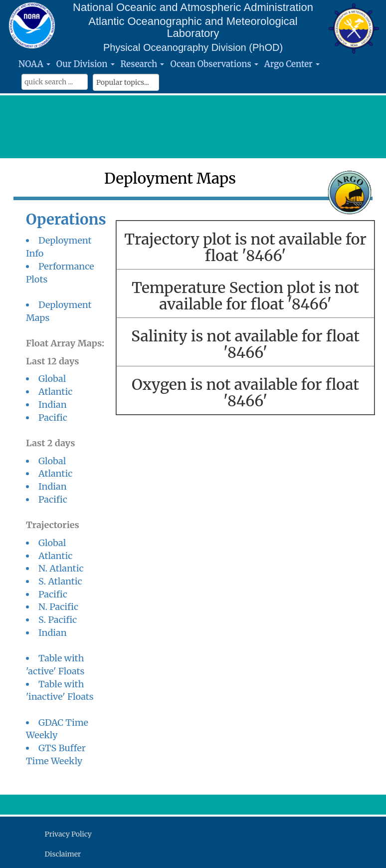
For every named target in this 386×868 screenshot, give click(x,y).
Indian (53, 405)
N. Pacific (58, 607)
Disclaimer (63, 854)
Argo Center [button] (292, 64)
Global (52, 379)
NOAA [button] (34, 64)
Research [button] (143, 64)
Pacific (53, 418)
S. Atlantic (60, 581)
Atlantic (55, 392)
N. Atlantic (61, 568)
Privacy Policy (68, 834)
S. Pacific (58, 620)
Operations (66, 219)
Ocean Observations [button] (214, 64)
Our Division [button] (86, 64)
